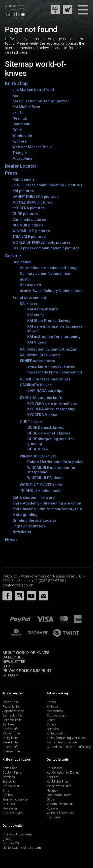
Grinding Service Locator (34, 520)
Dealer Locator (21, 166)
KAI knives (29, 303)
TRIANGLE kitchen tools (41, 491)
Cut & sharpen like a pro (34, 498)
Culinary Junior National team (46, 274)
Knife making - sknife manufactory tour (47, 509)
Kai (15, 95)
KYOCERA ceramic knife (41, 398)
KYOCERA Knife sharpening (51, 409)
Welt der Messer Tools (32, 147)
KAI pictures (23, 191)
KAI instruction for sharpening (54, 337)
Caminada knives (59, 795)
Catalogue (13, 657)
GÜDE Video (38, 449)
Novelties (9, 777)
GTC (6, 666)
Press (11, 173)
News (11, 540)
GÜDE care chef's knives (49, 433)
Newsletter (22, 532)
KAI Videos (37, 342)
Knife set (53, 706)
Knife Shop (10, 768)
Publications (23, 179)
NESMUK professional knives (45, 379)
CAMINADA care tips (45, 391)
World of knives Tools (61, 813)
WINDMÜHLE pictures (31, 231)
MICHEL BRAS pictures (32, 202)
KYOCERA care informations (52, 403)
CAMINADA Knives (36, 385)
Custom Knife (12, 772)
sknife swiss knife (59, 786)
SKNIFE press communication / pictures (47, 185)
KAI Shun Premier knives (49, 321)
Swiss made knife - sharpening (55, 372)
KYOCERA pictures (29, 208)
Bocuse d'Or (31, 285)
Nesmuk (20, 118)
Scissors (53, 729)
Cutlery (52, 724)
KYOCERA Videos (42, 415)
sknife (18, 113)
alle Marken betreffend (33, 90)
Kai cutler (36, 315)
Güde (17, 130)
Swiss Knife (11, 702)
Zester (51, 720)
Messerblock (55, 711)
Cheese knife (11, 751)
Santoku (8, 724)
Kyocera (20, 141)
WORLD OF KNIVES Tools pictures (42, 242)
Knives (51, 702)
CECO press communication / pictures (46, 248)
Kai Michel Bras (26, 107)
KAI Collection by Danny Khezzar (48, 349)
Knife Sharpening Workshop (66, 738)
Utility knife (10, 738)
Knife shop (16, 83)
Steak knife (10, 742)
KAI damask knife (43, 309)
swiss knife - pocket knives (51, 366)
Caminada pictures (29, 219)
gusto (25, 279)
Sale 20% (9, 804)
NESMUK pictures (28, 225)
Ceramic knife (12, 720)
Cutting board (57, 715)
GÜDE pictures (25, 214)
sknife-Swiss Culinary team (22, 848)
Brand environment (29, 298)
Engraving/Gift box (29, 526)
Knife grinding (25, 515)
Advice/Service (13, 813)
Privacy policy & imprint (27, 671)
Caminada (21, 124)
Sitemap (10, 675)
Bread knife (10, 747)
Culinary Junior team (17, 834)
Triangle (20, 153)
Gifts (6, 790)
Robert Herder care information (55, 462)
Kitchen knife (11, 733)
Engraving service (15, 799)
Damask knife (12, 715)
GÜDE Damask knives (46, 428)
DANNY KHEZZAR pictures (35, 197)
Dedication (22, 262)
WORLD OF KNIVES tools (41, 485)
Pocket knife (11, 706)
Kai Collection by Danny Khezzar (41, 101)
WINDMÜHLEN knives (38, 456)
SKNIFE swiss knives (37, 361)
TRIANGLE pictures (29, 237)
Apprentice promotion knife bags (49, 268)
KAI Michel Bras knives (40, 355)
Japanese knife (13, 711)
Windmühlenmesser (61, 804)
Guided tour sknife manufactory (69, 747)
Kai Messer (55, 768)
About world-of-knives (26, 653)
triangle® (53, 817)
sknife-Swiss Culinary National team (52, 291)
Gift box (8, 795)
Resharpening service (62, 742)
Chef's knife (10, 729)
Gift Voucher (11, 786)
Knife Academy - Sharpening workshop (47, 503)
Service (13, 256)
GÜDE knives (31, 422)
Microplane (22, 158)
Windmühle (22, 136)
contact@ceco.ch (18, 585)
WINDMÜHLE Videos (45, 478)
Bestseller (9, 781)
